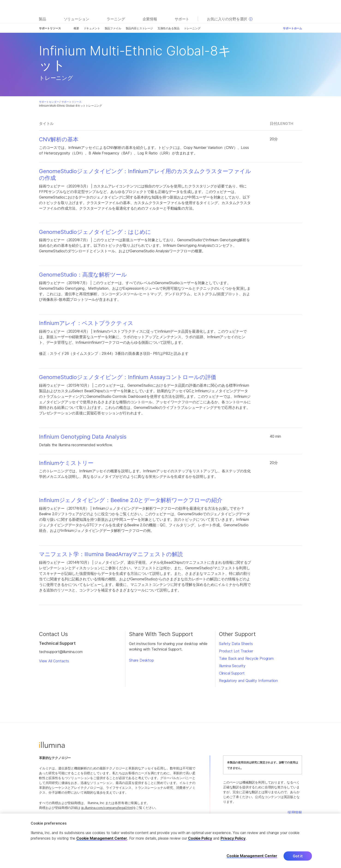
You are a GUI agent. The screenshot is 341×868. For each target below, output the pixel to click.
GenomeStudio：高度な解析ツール (83, 275)
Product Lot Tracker (236, 651)
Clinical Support (232, 673)
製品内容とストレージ (139, 28)
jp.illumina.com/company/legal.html (107, 808)
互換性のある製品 (169, 28)
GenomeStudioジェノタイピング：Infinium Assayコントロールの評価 (128, 377)
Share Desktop (141, 660)
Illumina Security (232, 666)
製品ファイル (113, 28)
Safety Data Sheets (236, 644)
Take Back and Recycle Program (246, 658)
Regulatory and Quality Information (248, 681)
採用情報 (295, 812)
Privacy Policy (233, 841)
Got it (298, 859)
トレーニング (192, 28)
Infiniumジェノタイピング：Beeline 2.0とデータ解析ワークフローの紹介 (131, 500)
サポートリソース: (72, 102)
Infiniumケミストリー (66, 463)
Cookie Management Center (102, 841)
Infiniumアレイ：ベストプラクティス (86, 323)
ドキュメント (92, 28)
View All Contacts (54, 661)
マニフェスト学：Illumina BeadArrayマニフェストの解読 (111, 554)
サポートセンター (49, 102)
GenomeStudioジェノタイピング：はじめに (95, 232)
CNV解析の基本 (59, 139)
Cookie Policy (200, 841)
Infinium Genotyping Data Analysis (83, 437)
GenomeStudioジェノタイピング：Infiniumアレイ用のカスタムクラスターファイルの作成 (145, 175)
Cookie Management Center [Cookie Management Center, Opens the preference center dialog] (252, 859)
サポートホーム (292, 28)
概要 (76, 28)
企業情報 (150, 19)
